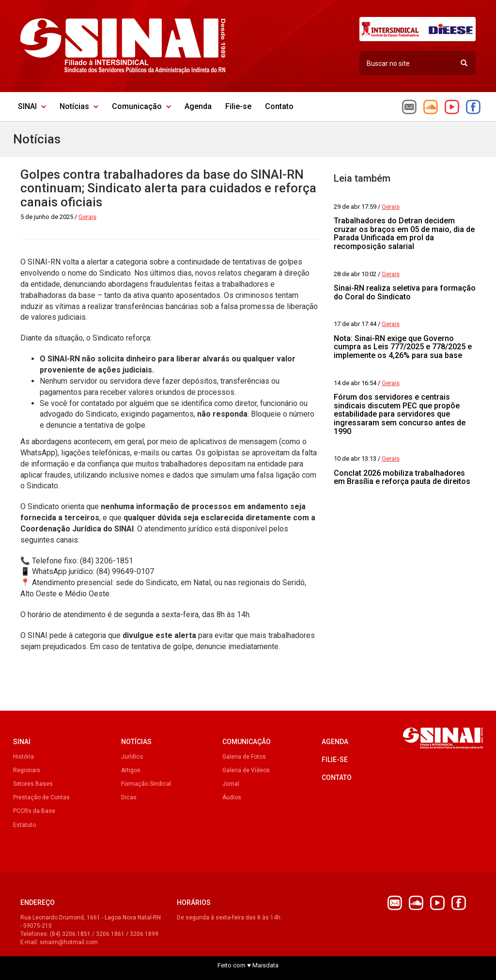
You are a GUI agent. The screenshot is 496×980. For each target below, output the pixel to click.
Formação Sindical (146, 784)
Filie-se (238, 106)
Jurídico (132, 757)
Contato (279, 106)
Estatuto (24, 825)
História (23, 757)
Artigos (131, 770)
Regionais (27, 770)
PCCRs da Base (34, 811)
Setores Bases (33, 784)
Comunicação (141, 106)
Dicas (129, 797)
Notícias (79, 106)
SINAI (32, 106)
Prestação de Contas (41, 797)
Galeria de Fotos (244, 757)
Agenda (198, 106)
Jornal (231, 784)
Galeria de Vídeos (246, 770)
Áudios (232, 797)
